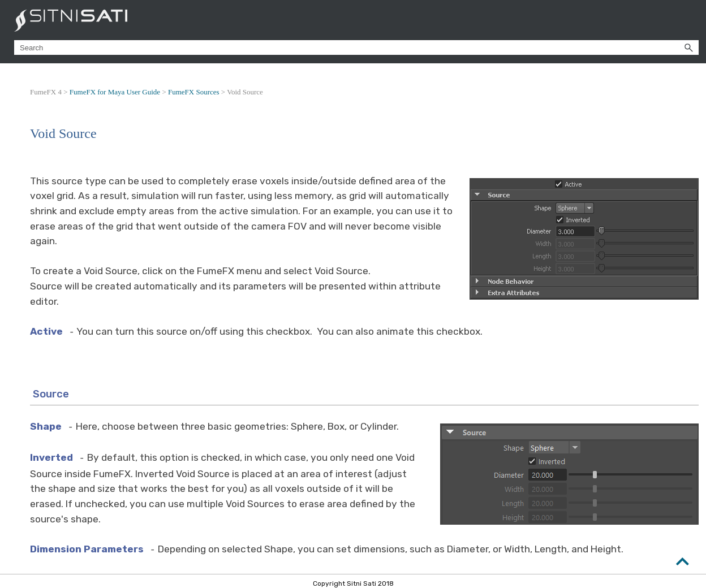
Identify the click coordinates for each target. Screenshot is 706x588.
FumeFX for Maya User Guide (115, 92)
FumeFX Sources (194, 92)
